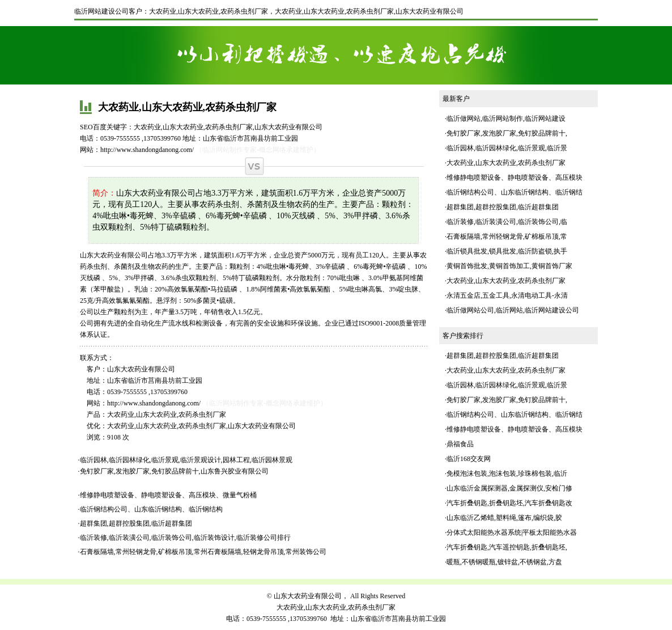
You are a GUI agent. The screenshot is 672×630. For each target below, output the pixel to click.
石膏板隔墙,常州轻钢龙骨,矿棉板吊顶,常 (507, 236)
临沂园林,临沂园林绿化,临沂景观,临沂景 (507, 148)
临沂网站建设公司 (101, 11)
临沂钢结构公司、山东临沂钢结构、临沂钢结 (514, 192)
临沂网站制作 (503, 119)
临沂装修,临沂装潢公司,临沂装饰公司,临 (507, 222)
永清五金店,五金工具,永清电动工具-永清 (507, 295)
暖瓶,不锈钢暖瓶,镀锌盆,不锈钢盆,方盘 (504, 562)
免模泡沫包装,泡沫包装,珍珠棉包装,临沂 (507, 473)
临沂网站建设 (545, 119)
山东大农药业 (324, 11)
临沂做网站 (463, 119)
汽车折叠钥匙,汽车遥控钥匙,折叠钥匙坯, (507, 547)
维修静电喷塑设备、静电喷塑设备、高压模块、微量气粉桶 (168, 495)
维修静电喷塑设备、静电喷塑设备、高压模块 (514, 177)
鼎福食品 (460, 444)
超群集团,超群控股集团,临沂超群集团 (136, 523)
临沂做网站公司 (470, 310)
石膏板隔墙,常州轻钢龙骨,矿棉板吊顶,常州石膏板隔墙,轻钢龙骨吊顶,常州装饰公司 (203, 552)
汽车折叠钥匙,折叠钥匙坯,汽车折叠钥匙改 (509, 503)
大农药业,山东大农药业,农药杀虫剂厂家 (209, 11)
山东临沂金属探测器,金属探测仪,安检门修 (509, 488)
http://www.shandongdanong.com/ (147, 150)
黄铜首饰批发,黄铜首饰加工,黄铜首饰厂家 (509, 266)
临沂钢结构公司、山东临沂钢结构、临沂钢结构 (151, 509)
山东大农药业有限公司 (429, 11)
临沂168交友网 (469, 459)
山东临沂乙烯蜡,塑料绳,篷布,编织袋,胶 (504, 518)
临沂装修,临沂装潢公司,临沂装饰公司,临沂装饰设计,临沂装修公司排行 (185, 538)
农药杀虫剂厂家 (370, 11)
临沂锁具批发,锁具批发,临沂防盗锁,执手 (507, 251)
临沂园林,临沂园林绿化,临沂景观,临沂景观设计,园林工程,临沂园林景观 (186, 460)
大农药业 (288, 11)
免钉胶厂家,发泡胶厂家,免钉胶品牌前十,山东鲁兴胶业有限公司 (174, 471)
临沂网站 (509, 310)
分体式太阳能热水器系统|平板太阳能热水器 (512, 532)
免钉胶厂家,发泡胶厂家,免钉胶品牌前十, (507, 133)
